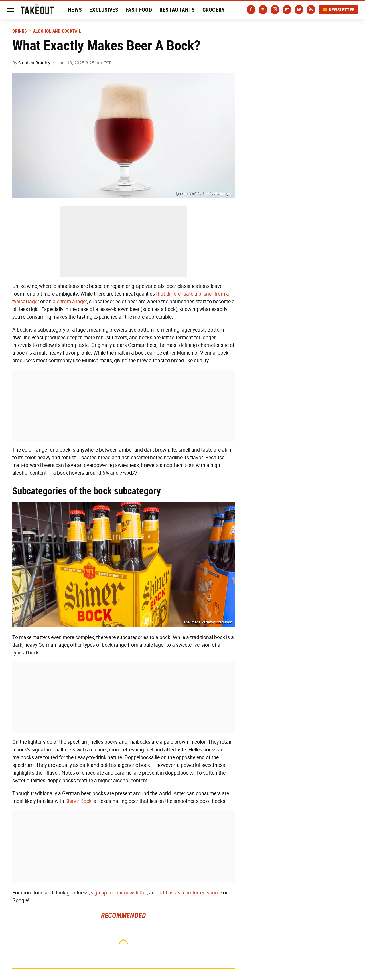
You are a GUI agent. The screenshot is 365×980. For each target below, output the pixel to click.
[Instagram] (275, 10)
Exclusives (104, 10)
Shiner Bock (78, 801)
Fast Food (139, 10)
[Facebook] (251, 10)
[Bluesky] (299, 10)
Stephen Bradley (34, 63)
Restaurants (177, 10)
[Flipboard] (287, 10)
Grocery (214, 10)
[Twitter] (263, 10)
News (75, 10)
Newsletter (338, 10)
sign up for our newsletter (119, 893)
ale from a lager (70, 302)
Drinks (20, 31)
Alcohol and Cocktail (57, 31)
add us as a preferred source (190, 893)
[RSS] (311, 10)
